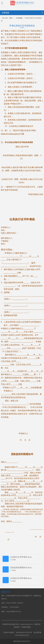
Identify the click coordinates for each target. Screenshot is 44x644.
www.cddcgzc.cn (27, 624)
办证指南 (19, 18)
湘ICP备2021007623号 (24, 632)
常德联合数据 (26, 627)
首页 (11, 18)
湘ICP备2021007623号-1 (22, 641)
